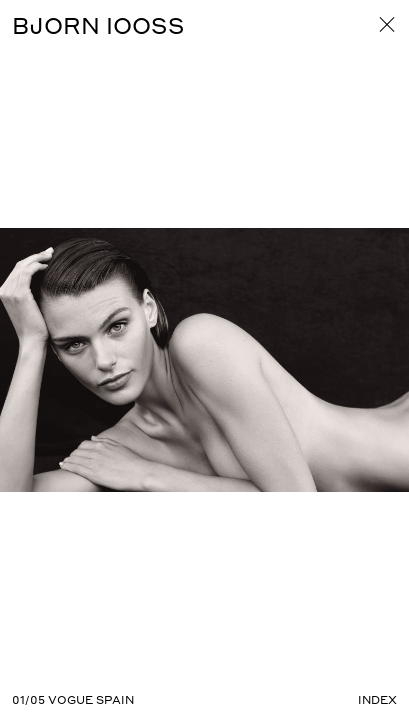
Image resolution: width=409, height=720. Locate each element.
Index (377, 700)
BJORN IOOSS (98, 25)
